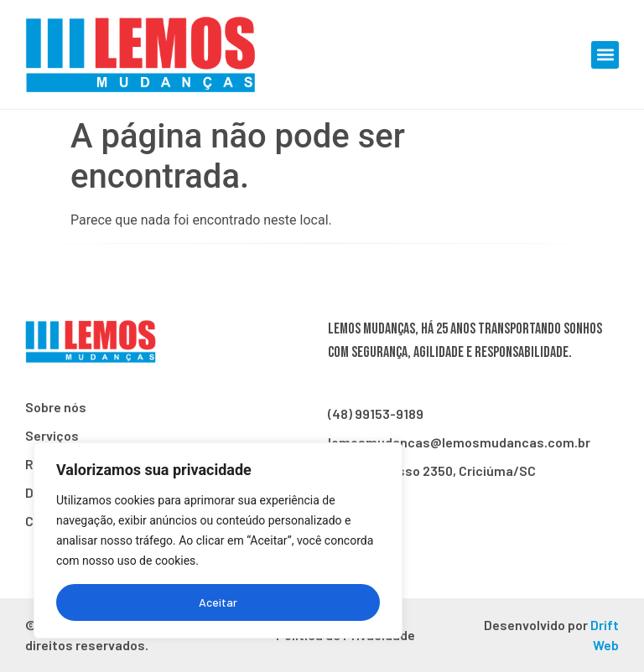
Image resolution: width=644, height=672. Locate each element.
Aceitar (218, 602)
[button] (605, 55)
